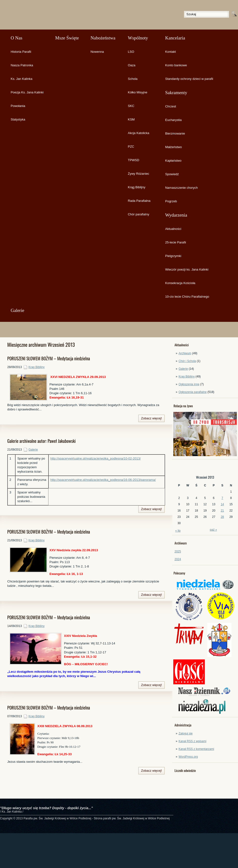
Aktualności (173, 229)
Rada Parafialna (139, 201)
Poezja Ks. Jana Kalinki (27, 92)
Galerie (17, 310)
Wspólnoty (138, 38)
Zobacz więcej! (151, 418)
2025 (178, 551)
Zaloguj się (186, 733)
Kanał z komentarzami (196, 749)
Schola (133, 79)
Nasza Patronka (22, 65)
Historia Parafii (21, 52)
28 (222, 517)
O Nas (16, 38)
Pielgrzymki (173, 256)
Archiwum (185, 353)
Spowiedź (172, 174)
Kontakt (170, 52)
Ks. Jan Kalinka (22, 79)
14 (222, 504)
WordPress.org (188, 757)
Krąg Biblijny (136, 187)
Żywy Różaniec (138, 174)
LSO (131, 52)
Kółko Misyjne (137, 92)
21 (222, 511)
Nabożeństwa (103, 38)
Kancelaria (175, 38)
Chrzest (171, 106)
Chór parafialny (138, 214)
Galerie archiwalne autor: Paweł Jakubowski (41, 441)
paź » (213, 530)
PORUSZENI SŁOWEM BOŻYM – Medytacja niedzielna (49, 358)
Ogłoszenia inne (189, 384)
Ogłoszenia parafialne (193, 392)
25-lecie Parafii (175, 242)
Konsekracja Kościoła (180, 283)
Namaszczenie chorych (181, 188)
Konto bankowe (176, 65)
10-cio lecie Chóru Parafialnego (187, 297)
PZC (131, 147)
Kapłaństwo (173, 161)
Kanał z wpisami (193, 741)
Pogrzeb (171, 201)
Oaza (131, 65)
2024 (178, 559)
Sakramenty (176, 93)
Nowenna (97, 52)
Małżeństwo (173, 147)
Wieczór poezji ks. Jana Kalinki (187, 269)
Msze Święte (67, 38)
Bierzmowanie (175, 133)
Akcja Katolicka (138, 133)
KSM (131, 119)
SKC (131, 106)
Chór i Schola (187, 361)
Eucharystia (173, 120)
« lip (178, 531)
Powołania (18, 106)
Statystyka (18, 119)
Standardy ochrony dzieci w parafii (189, 79)
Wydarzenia (176, 215)
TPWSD (133, 160)
